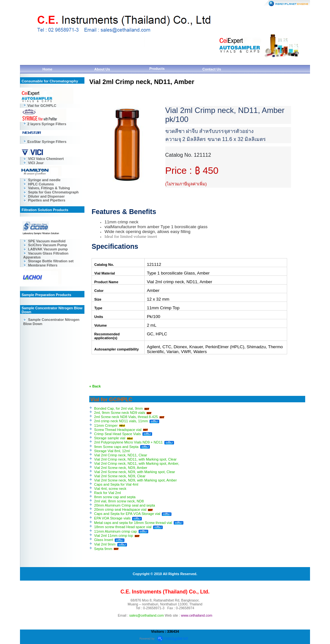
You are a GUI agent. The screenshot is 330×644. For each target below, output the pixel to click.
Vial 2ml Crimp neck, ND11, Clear (121, 455)
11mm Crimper (106, 425)
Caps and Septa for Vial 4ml (116, 484)
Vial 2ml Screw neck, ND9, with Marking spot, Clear (135, 472)
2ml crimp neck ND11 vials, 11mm (121, 421)
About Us (102, 69)
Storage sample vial (110, 438)
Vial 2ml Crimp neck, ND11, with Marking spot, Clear (135, 459)
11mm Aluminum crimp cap (116, 531)
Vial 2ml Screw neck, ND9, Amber (121, 468)
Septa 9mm (103, 549)
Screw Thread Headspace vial (118, 430)
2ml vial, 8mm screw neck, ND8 (119, 501)
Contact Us (212, 69)
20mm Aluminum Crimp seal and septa (125, 505)
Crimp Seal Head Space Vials (117, 434)
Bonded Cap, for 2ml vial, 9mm (118, 408)
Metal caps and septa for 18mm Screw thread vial (133, 523)
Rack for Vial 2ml (107, 493)
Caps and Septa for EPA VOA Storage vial (127, 514)
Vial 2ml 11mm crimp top (114, 536)
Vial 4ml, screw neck (110, 489)
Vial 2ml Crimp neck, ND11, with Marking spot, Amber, (137, 463)
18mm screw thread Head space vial (123, 527)
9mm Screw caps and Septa (116, 447)
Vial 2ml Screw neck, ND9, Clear (120, 476)
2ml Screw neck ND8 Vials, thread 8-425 (126, 417)
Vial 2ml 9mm (105, 544)
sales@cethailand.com (146, 615)
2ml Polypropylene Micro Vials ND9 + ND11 (128, 442)
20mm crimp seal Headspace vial (120, 509)
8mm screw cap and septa (115, 497)
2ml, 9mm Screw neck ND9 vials (120, 413)
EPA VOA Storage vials (112, 518)
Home (48, 69)
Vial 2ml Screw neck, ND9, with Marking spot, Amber (136, 480)
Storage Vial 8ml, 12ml (112, 451)
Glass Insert (104, 540)
